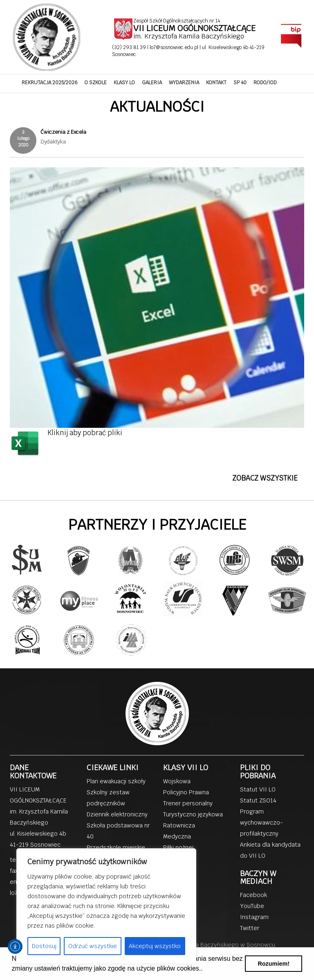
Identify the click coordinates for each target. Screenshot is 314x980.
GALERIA (152, 83)
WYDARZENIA (184, 83)
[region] (106, 906)
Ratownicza (179, 825)
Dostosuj (44, 946)
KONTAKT (216, 83)
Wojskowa (177, 781)
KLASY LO (124, 83)
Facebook (253, 895)
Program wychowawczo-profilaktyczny (261, 823)
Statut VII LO (258, 789)
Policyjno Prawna (186, 792)
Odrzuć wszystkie (93, 946)
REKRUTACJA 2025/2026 (50, 83)
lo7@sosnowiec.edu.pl (175, 47)
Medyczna (177, 836)
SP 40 (240, 83)
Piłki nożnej (178, 847)
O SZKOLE (96, 83)
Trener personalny (188, 803)
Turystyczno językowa (193, 814)
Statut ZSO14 (258, 800)
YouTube (252, 906)
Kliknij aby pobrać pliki (85, 433)
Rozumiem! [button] (274, 964)
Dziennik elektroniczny (117, 814)
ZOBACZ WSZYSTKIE (265, 478)
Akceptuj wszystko (155, 946)
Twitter (250, 928)
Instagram (254, 917)
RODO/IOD (265, 83)
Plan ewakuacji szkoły (116, 781)
